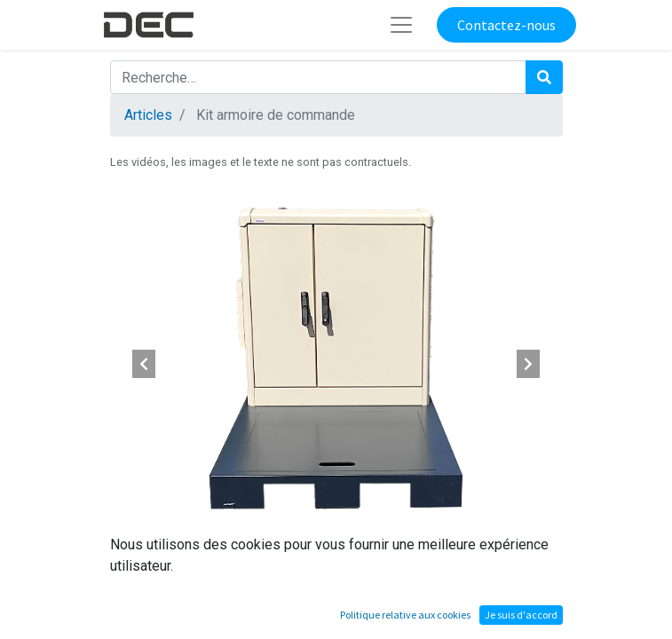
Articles (148, 115)
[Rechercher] (544, 77)
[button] (144, 364)
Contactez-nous (506, 25)
